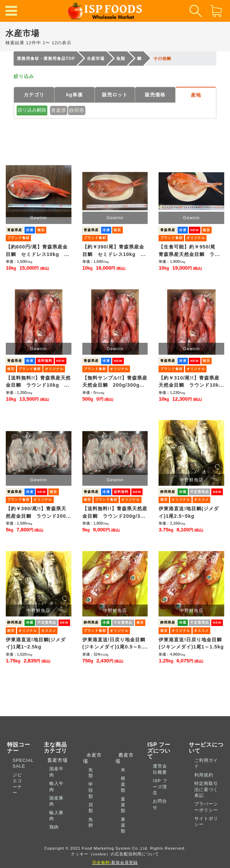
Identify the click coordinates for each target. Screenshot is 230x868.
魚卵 (91, 822)
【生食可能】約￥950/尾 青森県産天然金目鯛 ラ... (190, 251)
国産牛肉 (56, 772)
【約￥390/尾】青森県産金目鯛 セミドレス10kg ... (114, 251)
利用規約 (204, 775)
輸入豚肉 (56, 816)
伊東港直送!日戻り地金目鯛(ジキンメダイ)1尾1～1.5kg (191, 643)
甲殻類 (91, 790)
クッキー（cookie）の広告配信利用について (115, 854)
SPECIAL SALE (23, 763)
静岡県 (77, 110)
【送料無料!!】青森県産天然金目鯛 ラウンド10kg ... (38, 382)
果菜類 (123, 825)
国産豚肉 (56, 801)
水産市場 (96, 59)
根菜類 (123, 784)
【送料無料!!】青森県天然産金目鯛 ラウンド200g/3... (115, 512)
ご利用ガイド (206, 763)
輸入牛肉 (56, 786)
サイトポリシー (206, 821)
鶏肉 (54, 827)
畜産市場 (56, 760)
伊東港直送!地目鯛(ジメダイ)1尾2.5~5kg (189, 512)
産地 (196, 95)
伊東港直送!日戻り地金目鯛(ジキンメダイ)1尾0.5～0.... (115, 643)
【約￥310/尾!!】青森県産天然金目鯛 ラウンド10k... (191, 382)
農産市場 (125, 758)
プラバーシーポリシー (206, 807)
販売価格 (155, 95)
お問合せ (160, 804)
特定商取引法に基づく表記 (206, 789)
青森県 (59, 110)
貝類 (91, 808)
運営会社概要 (160, 769)
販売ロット (115, 95)
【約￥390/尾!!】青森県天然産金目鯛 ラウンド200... (38, 512)
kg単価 (75, 95)
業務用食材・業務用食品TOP (46, 59)
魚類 (91, 773)
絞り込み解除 (32, 110)
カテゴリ (34, 95)
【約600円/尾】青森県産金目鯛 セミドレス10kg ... (38, 251)
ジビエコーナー (17, 784)
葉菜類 (123, 805)
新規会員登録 (115, 862)
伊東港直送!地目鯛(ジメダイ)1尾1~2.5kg (36, 643)
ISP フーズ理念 (160, 787)
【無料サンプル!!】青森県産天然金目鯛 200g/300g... (115, 382)
